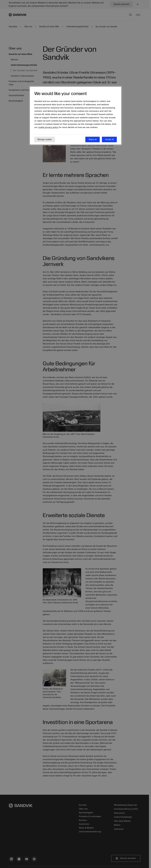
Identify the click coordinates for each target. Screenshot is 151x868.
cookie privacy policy (48, 127)
